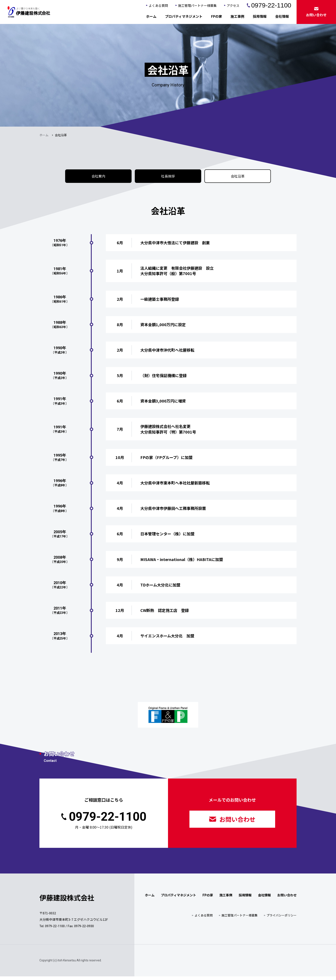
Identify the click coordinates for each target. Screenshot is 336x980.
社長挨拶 (168, 178)
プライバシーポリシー (282, 919)
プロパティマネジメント (184, 16)
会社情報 (282, 16)
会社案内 (98, 178)
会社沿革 (238, 178)
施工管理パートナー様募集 (197, 5)
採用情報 (260, 16)
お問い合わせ (232, 823)
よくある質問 (158, 5)
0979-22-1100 (269, 5)
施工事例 (237, 16)
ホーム (151, 16)
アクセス (233, 5)
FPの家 (217, 16)
